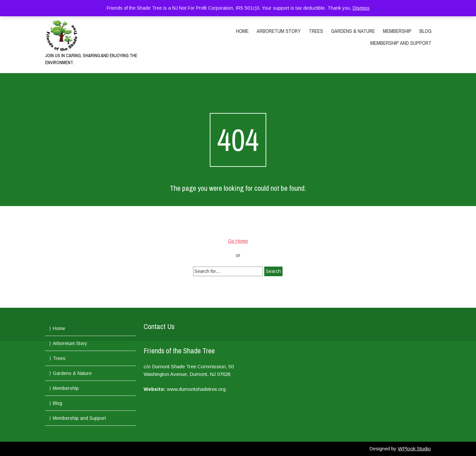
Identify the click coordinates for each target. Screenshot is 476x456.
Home (242, 31)
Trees (316, 31)
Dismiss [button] (361, 8)
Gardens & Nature (353, 31)
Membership (397, 31)
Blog (425, 31)
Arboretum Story (279, 31)
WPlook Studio (414, 449)
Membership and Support (401, 43)
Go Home (238, 241)
